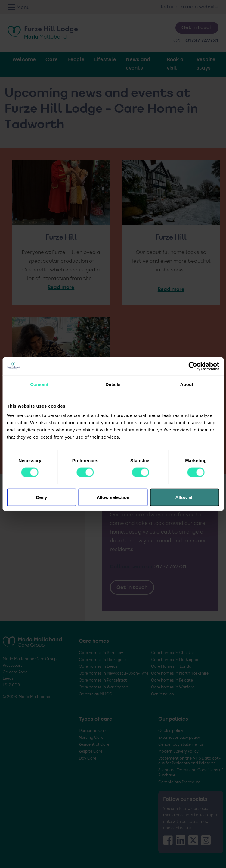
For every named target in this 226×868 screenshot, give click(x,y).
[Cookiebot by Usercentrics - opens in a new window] (193, 366)
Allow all (185, 497)
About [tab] (187, 384)
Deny (42, 497)
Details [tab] (113, 384)
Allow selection (113, 497)
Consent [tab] (39, 384)
